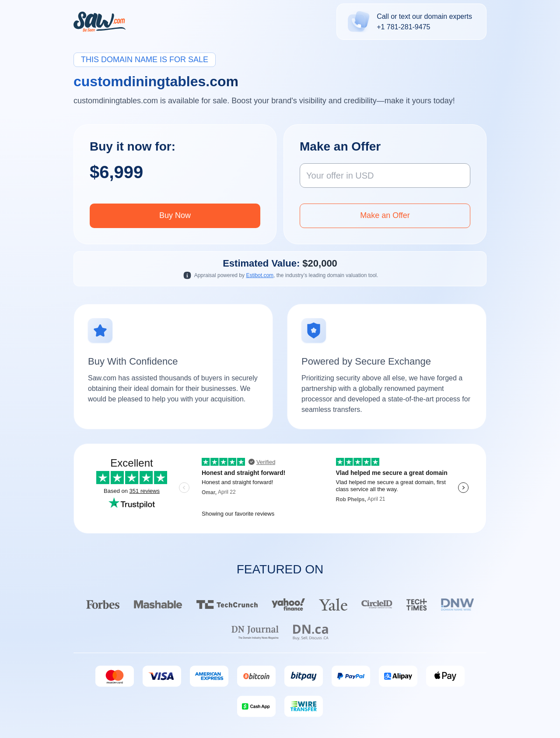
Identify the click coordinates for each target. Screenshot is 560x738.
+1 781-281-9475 (403, 27)
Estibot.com (260, 275)
